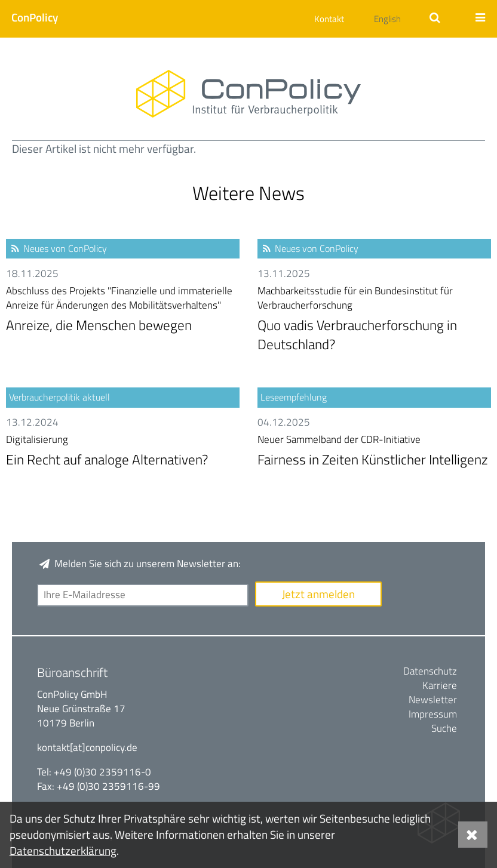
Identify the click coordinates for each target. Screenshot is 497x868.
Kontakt (329, 19)
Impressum (433, 714)
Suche (444, 728)
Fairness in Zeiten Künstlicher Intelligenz (374, 451)
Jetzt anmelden (318, 594)
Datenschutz (430, 671)
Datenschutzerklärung (63, 850)
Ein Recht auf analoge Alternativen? (123, 451)
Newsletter (433, 700)
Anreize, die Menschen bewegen (123, 310)
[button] (28, 17)
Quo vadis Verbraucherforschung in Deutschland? (374, 319)
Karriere (440, 685)
